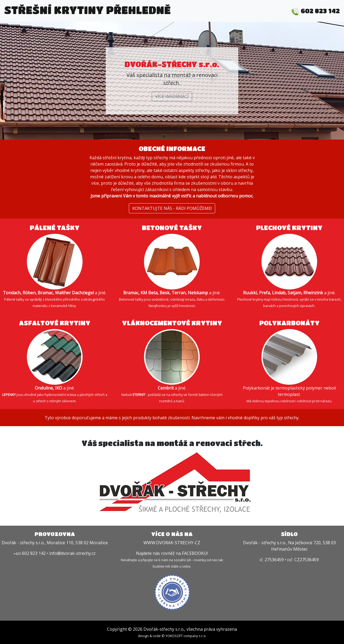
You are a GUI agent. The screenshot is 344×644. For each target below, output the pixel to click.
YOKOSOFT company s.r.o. (186, 636)
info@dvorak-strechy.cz (72, 553)
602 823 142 (315, 11)
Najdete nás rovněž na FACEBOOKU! (172, 553)
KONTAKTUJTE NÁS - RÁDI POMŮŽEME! (172, 208)
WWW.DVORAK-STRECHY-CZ (172, 543)
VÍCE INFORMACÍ (172, 96)
